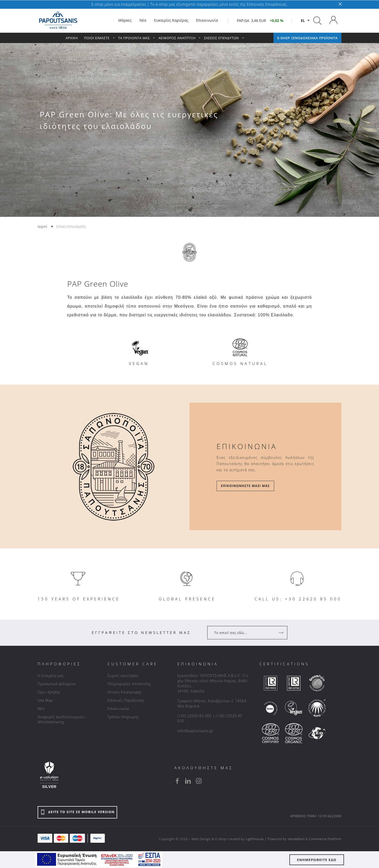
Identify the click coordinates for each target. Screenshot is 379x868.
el (303, 20)
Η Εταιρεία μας (51, 676)
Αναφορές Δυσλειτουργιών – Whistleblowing (62, 719)
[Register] (281, 633)
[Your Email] (244, 633)
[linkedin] (188, 781)
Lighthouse (255, 839)
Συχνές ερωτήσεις (123, 676)
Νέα (41, 709)
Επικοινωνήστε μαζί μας (245, 486)
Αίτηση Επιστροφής (124, 692)
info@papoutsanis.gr (195, 731)
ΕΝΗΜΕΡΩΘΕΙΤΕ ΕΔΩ (317, 860)
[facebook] (177, 781)
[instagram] (199, 781)
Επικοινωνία (118, 709)
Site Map (45, 700)
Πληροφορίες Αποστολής (129, 684)
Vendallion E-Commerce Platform (315, 839)
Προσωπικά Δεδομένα (57, 684)
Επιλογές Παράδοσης (126, 700)
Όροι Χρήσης (49, 692)
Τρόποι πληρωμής (123, 717)
